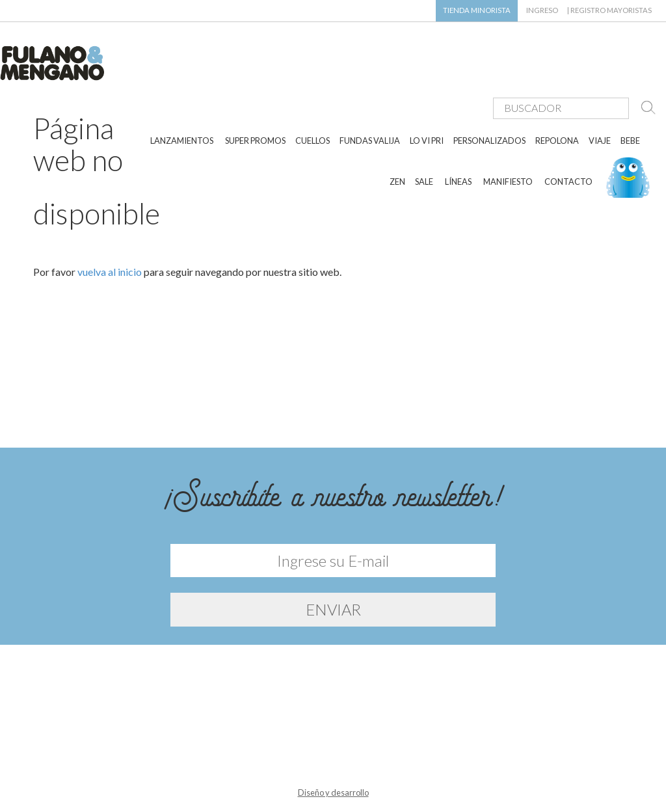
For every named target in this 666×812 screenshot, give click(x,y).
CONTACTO (568, 143)
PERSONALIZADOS (489, 103)
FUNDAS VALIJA (370, 103)
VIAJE (600, 103)
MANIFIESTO (508, 143)
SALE (424, 143)
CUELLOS (313, 103)
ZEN (397, 143)
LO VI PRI (427, 103)
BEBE (630, 103)
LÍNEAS (458, 143)
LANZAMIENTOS (182, 103)
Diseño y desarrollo (333, 785)
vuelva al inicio (110, 263)
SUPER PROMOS (255, 103)
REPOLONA (557, 103)
